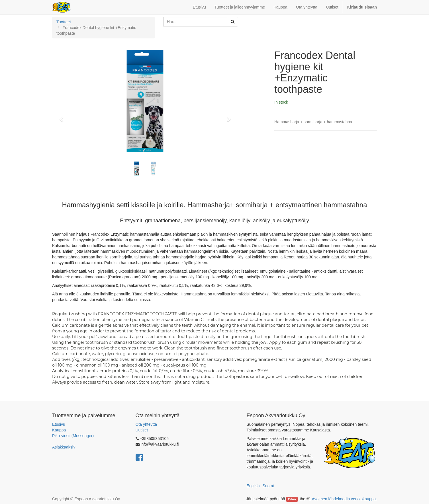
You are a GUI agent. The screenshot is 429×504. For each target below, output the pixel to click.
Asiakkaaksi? (64, 447)
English (253, 486)
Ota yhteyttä (146, 424)
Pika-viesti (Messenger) (73, 436)
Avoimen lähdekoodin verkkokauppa (344, 499)
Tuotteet (64, 22)
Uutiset (142, 430)
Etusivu (59, 424)
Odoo (292, 499)
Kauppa (59, 430)
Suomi (268, 486)
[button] (63, 117)
